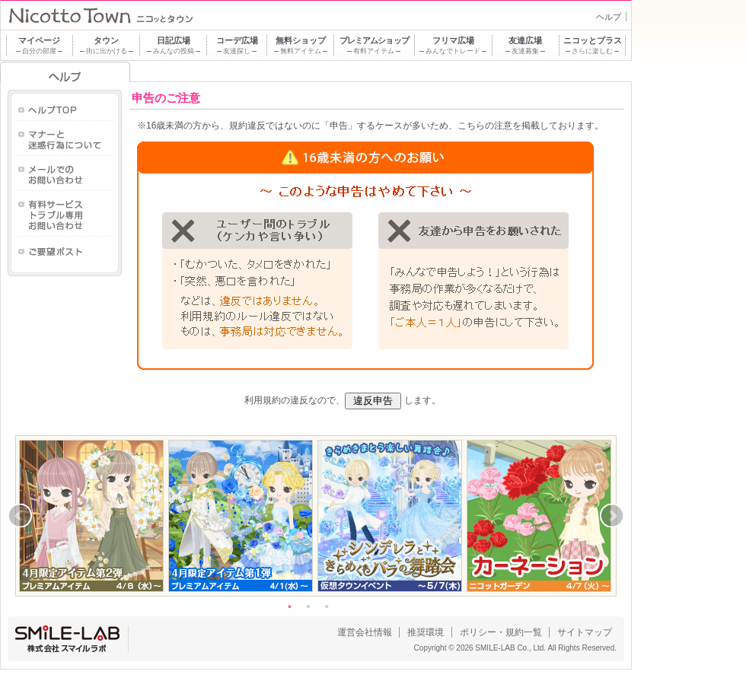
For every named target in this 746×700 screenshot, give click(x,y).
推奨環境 (426, 632)
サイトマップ (585, 632)
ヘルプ (609, 17)
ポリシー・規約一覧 (501, 632)
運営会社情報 (365, 632)
